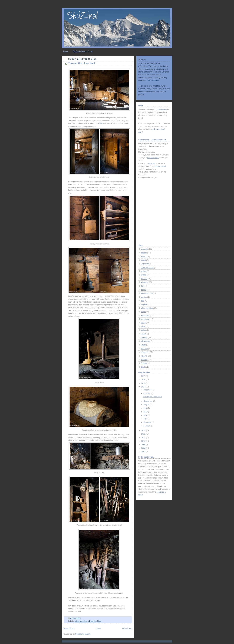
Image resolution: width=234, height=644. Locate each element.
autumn (144, 257)
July (146, 408)
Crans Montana (147, 268)
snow (143, 326)
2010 (144, 441)
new (142, 301)
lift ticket (152, 163)
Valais (143, 345)
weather (144, 360)
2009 (144, 445)
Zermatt (144, 363)
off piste (144, 304)
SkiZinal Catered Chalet (83, 51)
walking (144, 356)
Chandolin (145, 264)
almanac (144, 249)
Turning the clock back (82, 63)
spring (143, 330)
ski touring (145, 319)
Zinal (99, 621)
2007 (144, 452)
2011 (144, 438)
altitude (144, 253)
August (147, 405)
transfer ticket (153, 158)
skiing (143, 323)
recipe (143, 312)
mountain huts (147, 293)
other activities (81, 621)
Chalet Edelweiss (152, 80)
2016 (144, 380)
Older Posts (127, 628)
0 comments (75, 618)
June (146, 412)
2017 (144, 376)
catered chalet (160, 166)
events (143, 275)
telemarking (146, 341)
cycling (144, 271)
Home (66, 51)
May (146, 415)
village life (92, 621)
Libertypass (162, 109)
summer (144, 338)
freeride (144, 279)
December (148, 390)
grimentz (144, 282)
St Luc (143, 334)
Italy (142, 286)
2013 (144, 430)
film (101, 123)
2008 (144, 448)
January (147, 426)
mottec (144, 290)
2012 (144, 434)
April (146, 419)
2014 (144, 387)
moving (144, 297)
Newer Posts (69, 628)
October (147, 393)
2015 (144, 383)
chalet (143, 260)
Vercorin (144, 349)
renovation (145, 315)
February (148, 422)
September (148, 401)
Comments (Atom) (83, 634)
